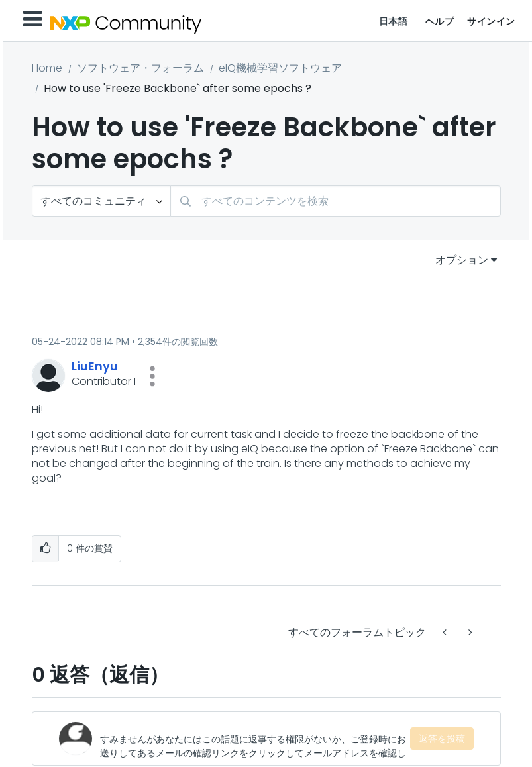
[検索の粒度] (101, 201)
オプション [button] (462, 260)
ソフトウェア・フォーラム (140, 68)
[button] (152, 376)
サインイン (491, 21)
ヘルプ (440, 21)
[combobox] (336, 201)
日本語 (394, 21)
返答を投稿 (442, 739)
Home (47, 68)
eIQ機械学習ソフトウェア (280, 68)
